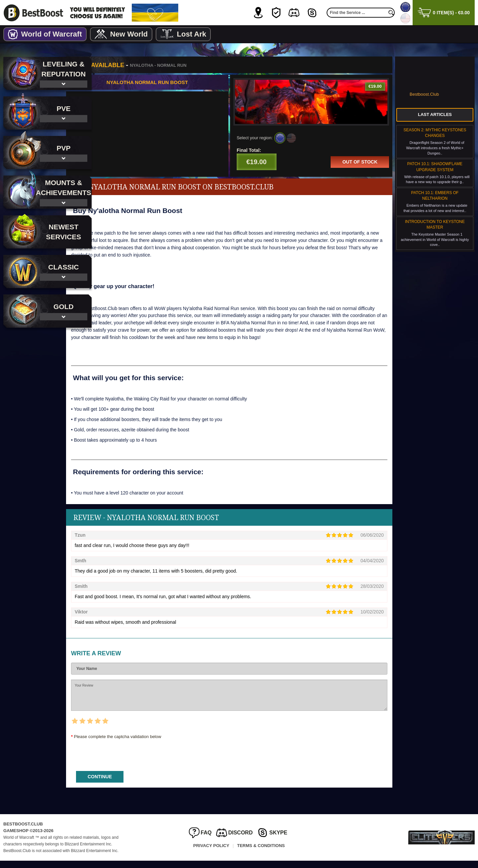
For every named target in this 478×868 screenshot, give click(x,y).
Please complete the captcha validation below (149, 744)
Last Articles (435, 114)
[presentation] (153, 760)
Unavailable (135, 65)
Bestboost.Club (424, 94)
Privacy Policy (211, 853)
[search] (391, 13)
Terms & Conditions (261, 853)
